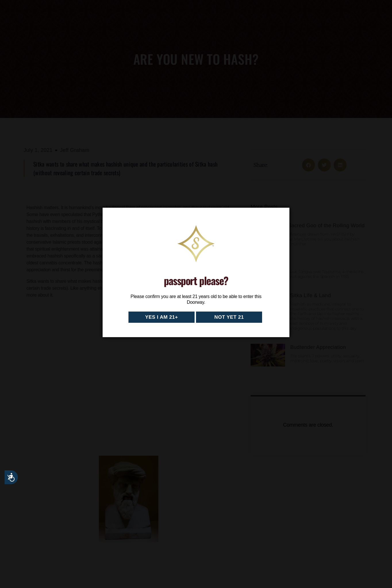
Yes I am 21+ (162, 317)
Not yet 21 (229, 317)
